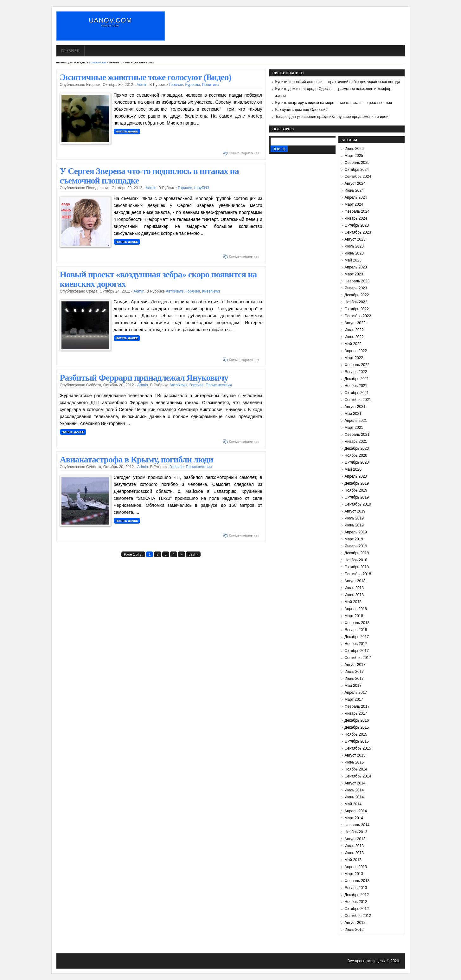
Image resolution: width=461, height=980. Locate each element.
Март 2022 (354, 358)
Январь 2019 (356, 546)
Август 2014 (355, 783)
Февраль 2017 (357, 706)
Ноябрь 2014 (356, 769)
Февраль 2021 (357, 435)
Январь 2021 (356, 442)
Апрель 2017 (356, 693)
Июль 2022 (354, 330)
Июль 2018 (354, 588)
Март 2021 (354, 428)
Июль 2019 (354, 518)
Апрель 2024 (356, 197)
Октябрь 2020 (357, 462)
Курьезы (192, 85)
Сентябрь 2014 (358, 776)
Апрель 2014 (356, 811)
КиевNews (211, 291)
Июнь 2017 (354, 679)
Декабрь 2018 (357, 553)
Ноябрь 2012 (356, 902)
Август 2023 (355, 239)
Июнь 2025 (354, 149)
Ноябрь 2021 (356, 386)
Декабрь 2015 (357, 727)
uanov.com (110, 20)
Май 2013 (353, 860)
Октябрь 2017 (357, 651)
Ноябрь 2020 (356, 455)
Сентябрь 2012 (358, 916)
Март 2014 (354, 818)
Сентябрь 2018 (358, 574)
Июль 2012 (354, 930)
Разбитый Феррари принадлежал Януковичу (144, 378)
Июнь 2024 (354, 190)
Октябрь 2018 (357, 567)
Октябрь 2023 (357, 225)
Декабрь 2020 (357, 448)
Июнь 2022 (354, 337)
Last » (193, 554)
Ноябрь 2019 (356, 490)
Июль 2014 (354, 790)
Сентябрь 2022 (358, 316)
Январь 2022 (356, 372)
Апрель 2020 (356, 476)
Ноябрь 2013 (356, 832)
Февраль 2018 (357, 623)
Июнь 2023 (354, 253)
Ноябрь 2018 (356, 560)
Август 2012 (355, 923)
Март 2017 (354, 700)
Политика (210, 85)
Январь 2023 (356, 288)
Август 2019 (355, 511)
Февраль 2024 (357, 211)
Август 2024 (355, 184)
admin (142, 85)
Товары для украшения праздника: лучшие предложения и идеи (332, 117)
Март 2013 (354, 874)
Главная (70, 51)
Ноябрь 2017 (356, 644)
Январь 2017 (356, 713)
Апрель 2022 (356, 351)
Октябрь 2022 (357, 309)
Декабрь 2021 (357, 379)
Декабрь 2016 (357, 720)
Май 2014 (353, 804)
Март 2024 (354, 204)
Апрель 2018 (356, 609)
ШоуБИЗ (202, 188)
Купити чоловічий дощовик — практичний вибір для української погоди (338, 82)
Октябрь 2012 (357, 909)
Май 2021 (353, 414)
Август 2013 (355, 839)
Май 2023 (353, 260)
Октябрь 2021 (357, 393)
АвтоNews (175, 291)
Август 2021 (355, 407)
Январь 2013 (356, 888)
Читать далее (127, 132)
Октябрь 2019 (357, 497)
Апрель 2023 (356, 267)
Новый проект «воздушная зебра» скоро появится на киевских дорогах (158, 279)
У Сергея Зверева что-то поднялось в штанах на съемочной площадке (149, 176)
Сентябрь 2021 (358, 400)
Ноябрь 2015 (356, 734)
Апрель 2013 (356, 867)
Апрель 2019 (356, 532)
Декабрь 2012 (357, 895)
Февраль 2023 (357, 281)
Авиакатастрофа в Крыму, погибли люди (137, 459)
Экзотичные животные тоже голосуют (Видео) (146, 77)
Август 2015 (355, 755)
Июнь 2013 (354, 853)
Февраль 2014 (357, 825)
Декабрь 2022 (357, 295)
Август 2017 (355, 665)
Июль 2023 (354, 246)
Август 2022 (355, 323)
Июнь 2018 (354, 595)
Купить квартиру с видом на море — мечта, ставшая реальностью (334, 103)
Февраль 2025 (357, 163)
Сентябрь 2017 (358, 658)
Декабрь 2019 (357, 483)
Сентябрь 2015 (358, 748)
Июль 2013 (354, 846)
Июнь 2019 (354, 525)
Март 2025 (354, 156)
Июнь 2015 (354, 762)
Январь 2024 (356, 218)
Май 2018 (353, 602)
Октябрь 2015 (357, 741)
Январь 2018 (356, 630)
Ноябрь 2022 (356, 302)
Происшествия (219, 385)
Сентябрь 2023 (358, 232)
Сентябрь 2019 (358, 504)
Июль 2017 (354, 672)
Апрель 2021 (356, 421)
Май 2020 (353, 469)
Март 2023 (354, 274)
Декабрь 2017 (357, 637)
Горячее (176, 85)
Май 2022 (353, 344)
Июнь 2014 (354, 797)
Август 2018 (355, 581)
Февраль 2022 (357, 365)
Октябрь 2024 (357, 170)
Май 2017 (353, 686)
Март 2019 (354, 539)
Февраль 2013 (357, 881)
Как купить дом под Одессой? (301, 110)
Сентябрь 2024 (358, 177)
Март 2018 (354, 616)
